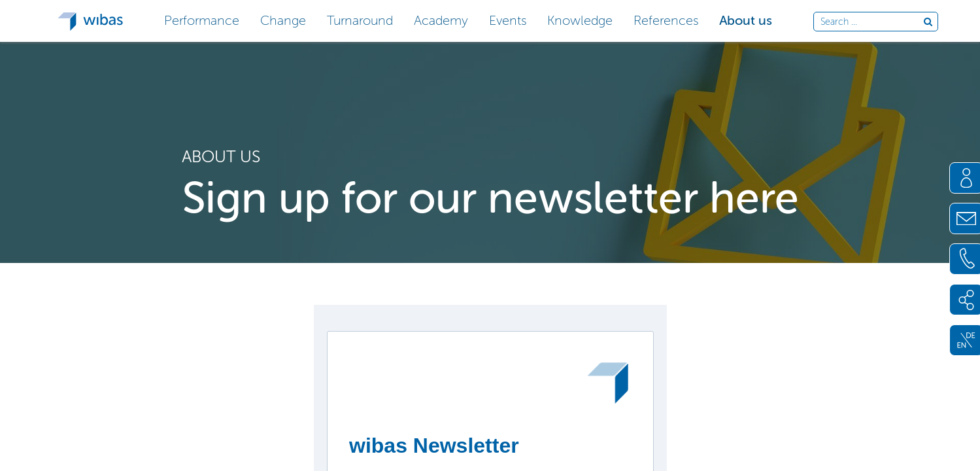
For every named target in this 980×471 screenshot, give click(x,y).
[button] (202, 19)
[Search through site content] (872, 22)
